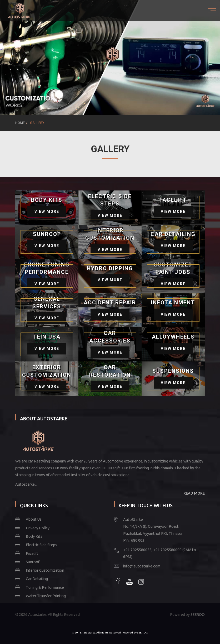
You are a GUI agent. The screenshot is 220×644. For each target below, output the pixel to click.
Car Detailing (37, 579)
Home (20, 123)
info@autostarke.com (142, 566)
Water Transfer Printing (46, 596)
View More (47, 212)
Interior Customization (45, 570)
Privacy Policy (38, 528)
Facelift (32, 553)
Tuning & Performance (45, 587)
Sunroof (33, 562)
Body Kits (34, 536)
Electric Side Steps (41, 545)
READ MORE (194, 493)
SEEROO (198, 615)
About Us (34, 519)
